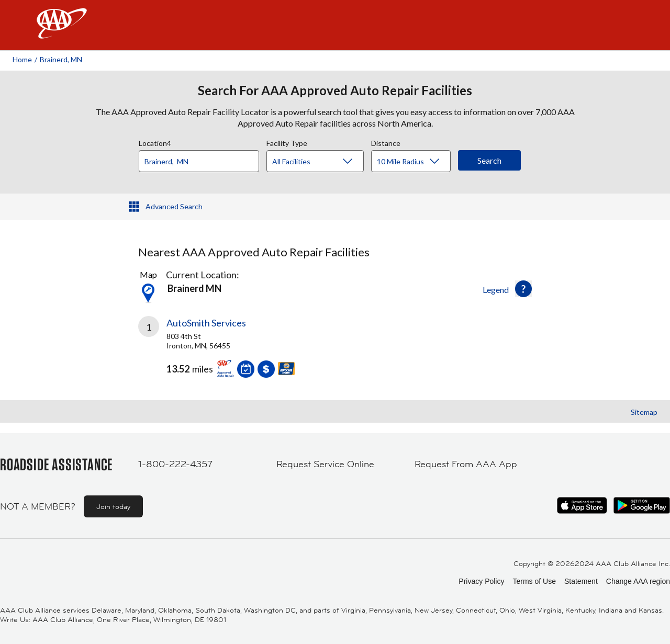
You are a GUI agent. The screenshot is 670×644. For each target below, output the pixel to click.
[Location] (199, 161)
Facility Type (287, 142)
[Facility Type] (323, 162)
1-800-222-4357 (175, 464)
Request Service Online (325, 464)
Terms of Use (534, 581)
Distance (386, 142)
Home (22, 59)
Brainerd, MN (61, 59)
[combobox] (203, 159)
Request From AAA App (466, 464)
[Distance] (415, 162)
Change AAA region (638, 581)
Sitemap (644, 412)
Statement (581, 581)
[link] (237, 351)
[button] (523, 289)
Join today (113, 506)
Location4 (155, 142)
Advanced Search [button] (174, 206)
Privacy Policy (481, 581)
